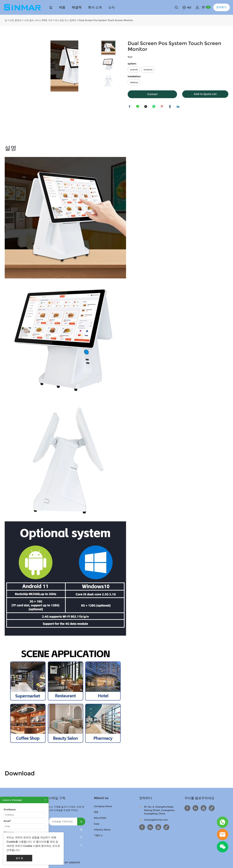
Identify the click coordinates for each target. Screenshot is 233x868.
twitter (146, 107)
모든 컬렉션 (16, 20)
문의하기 (222, 7)
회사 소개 (95, 7)
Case (97, 824)
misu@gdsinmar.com (156, 820)
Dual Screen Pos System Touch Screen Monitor (106, 20)
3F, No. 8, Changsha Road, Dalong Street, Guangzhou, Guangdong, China (160, 810)
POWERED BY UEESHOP (66, 862)
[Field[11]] (24, 826)
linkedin (179, 107)
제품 (62, 7)
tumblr (171, 107)
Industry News (102, 830)
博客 (96, 812)
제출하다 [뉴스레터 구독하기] (81, 823)
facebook (130, 107)
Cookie (11, 842)
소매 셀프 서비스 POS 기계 (38, 20)
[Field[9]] (24, 815)
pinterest (162, 107)
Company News (103, 806)
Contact (152, 94)
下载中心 (98, 835)
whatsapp (154, 107)
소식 (111, 7)
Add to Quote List (205, 94)
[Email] (63, 822)
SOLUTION (100, 818)
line (138, 107)
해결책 (77, 7)
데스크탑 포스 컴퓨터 (66, 20)
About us (101, 798)
